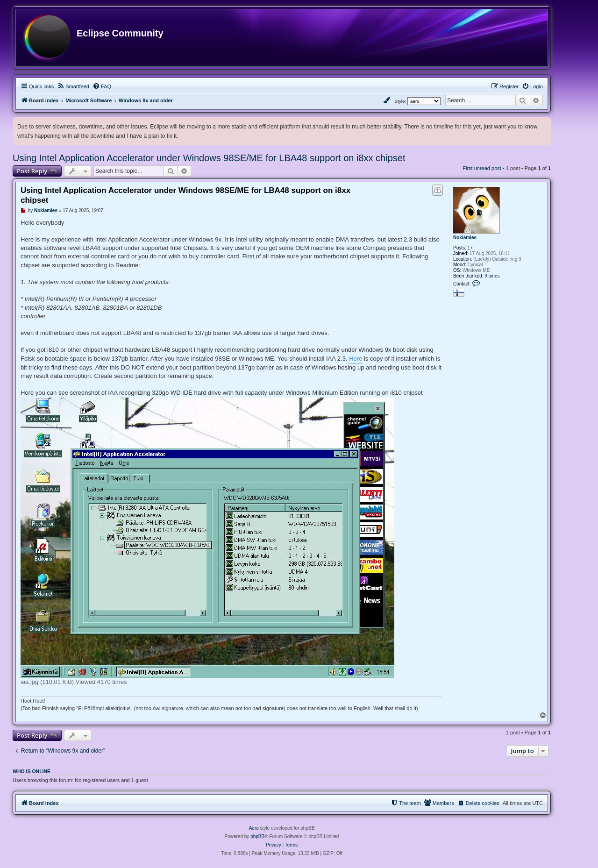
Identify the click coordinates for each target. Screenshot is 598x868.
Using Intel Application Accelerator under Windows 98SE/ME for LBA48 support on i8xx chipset (209, 158)
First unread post (482, 168)
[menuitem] (73, 86)
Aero (254, 828)
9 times (492, 276)
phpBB (257, 836)
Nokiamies (465, 238)
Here (356, 359)
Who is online (32, 771)
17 (470, 248)
